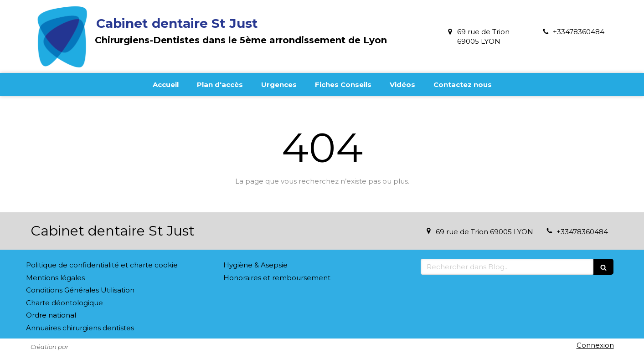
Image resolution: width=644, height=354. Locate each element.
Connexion (595, 345)
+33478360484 (579, 32)
